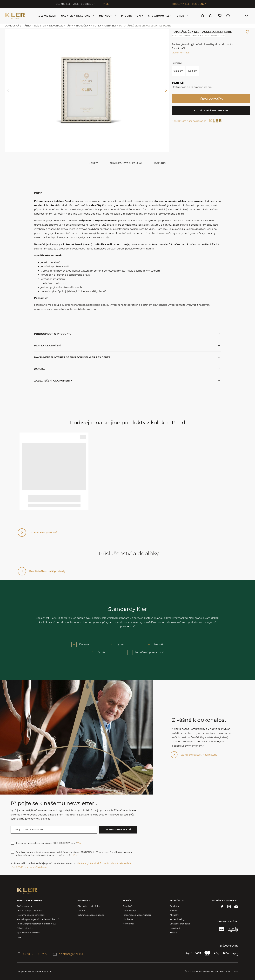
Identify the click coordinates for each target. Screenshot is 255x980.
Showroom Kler (160, 16)
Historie (174, 910)
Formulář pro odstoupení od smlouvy (37, 924)
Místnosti (107, 16)
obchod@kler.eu (68, 954)
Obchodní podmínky (89, 906)
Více (79, 843)
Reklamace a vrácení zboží (31, 915)
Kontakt (174, 932)
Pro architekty (132, 16)
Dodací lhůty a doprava (29, 910)
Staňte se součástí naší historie (199, 755)
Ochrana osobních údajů (91, 915)
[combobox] (242, 16)
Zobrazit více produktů (43, 532)
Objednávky (129, 910)
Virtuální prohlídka (180, 924)
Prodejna (175, 906)
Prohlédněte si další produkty (47, 571)
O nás (182, 16)
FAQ (19, 937)
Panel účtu (128, 906)
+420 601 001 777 (32, 954)
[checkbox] (13, 843)
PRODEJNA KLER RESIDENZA (188, 4)
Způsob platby (25, 906)
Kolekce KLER (46, 16)
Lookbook (175, 928)
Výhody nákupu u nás (28, 932)
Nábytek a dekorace (77, 16)
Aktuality (175, 915)
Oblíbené (128, 919)
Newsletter (128, 924)
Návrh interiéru (25, 928)
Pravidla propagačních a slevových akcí (38, 919)
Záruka (81, 910)
